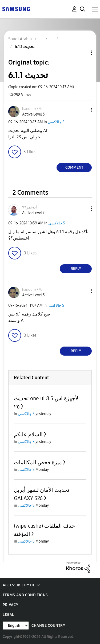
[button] (82, 110)
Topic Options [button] (82, 53)
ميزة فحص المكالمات (38, 462)
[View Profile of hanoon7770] (32, 109)
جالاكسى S (56, 122)
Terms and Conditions (25, 595)
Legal (8, 615)
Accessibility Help (21, 585)
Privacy (10, 605)
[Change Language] (16, 626)
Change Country (48, 626)
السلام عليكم (28, 434)
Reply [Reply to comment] (76, 269)
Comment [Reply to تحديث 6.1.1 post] (74, 167)
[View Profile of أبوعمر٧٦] (29, 207)
